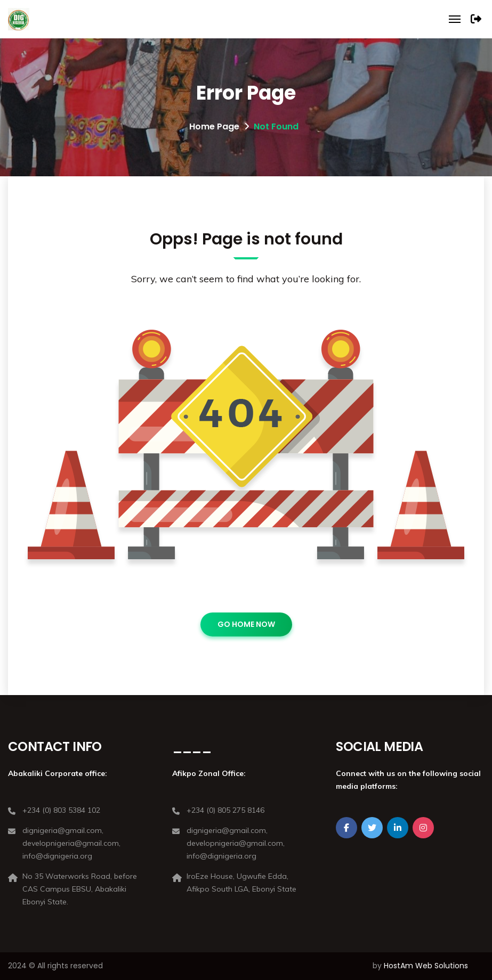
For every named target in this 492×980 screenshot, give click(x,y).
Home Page (214, 126)
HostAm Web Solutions (426, 966)
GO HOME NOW (246, 624)
